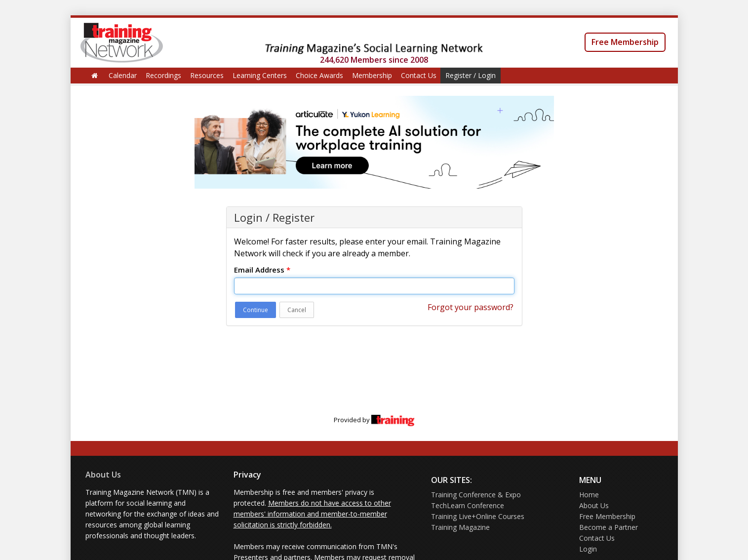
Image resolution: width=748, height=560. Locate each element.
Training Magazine (460, 527)
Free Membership (625, 42)
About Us (103, 475)
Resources (207, 75)
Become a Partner (609, 527)
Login (588, 549)
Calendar (123, 75)
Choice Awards (319, 75)
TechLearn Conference (468, 505)
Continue (256, 310)
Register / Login (471, 75)
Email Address (262, 270)
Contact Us (419, 75)
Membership (372, 75)
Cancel (297, 310)
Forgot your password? (471, 307)
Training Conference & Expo (476, 495)
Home (589, 495)
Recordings (163, 75)
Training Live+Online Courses (478, 516)
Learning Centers (260, 75)
